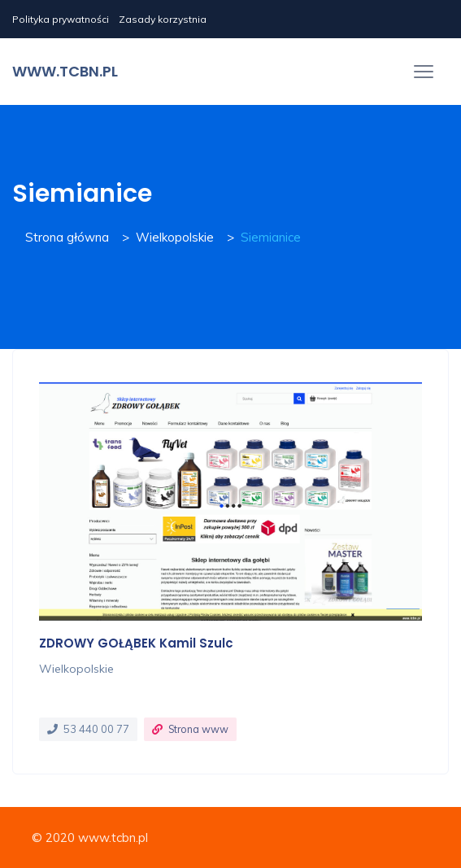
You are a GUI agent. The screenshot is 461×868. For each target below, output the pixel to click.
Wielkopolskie (175, 237)
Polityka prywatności (61, 19)
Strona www (198, 729)
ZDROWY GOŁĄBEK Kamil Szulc (136, 643)
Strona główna (67, 237)
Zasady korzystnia (163, 19)
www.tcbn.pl (65, 71)
